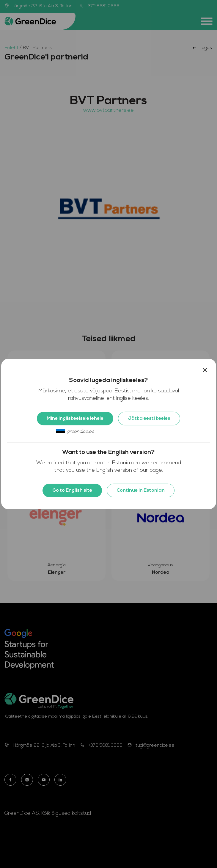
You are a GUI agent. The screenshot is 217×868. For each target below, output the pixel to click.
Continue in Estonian (141, 490)
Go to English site (72, 490)
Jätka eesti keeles (149, 419)
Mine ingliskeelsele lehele (75, 419)
